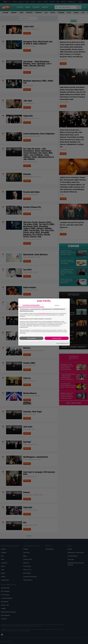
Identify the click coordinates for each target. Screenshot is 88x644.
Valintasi (57, 305)
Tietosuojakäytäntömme (63, 343)
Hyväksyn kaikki (57, 338)
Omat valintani (31, 338)
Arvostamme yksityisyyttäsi (31, 305)
